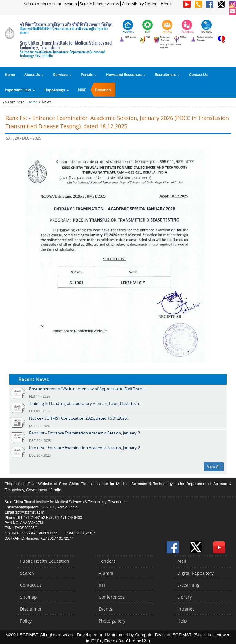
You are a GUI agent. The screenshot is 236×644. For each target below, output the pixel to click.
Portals (89, 75)
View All (214, 467)
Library (185, 597)
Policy (26, 621)
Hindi (166, 4)
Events (105, 609)
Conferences (112, 597)
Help (182, 621)
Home (10, 75)
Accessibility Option (140, 4)
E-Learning (188, 585)
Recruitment (167, 75)
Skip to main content (42, 4)
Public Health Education (45, 561)
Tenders (107, 561)
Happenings (57, 90)
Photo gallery (112, 621)
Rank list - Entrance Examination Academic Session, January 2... (86, 433)
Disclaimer (31, 609)
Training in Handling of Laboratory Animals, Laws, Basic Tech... (85, 403)
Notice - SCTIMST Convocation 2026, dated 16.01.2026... (79, 418)
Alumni (106, 573)
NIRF (82, 90)
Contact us (31, 585)
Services (62, 75)
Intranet (186, 609)
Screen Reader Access (99, 4)
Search (71, 4)
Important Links (20, 90)
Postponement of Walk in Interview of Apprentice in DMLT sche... (88, 389)
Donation (103, 90)
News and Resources (126, 75)
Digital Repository (195, 573)
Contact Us (198, 75)
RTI (102, 585)
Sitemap (28, 597)
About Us (34, 75)
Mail (182, 561)
